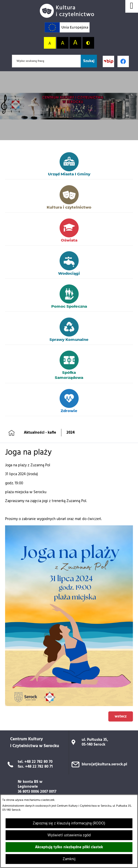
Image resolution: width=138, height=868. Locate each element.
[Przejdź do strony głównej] (69, 11)
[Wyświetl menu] (132, 6)
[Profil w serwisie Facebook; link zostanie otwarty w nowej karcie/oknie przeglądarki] (123, 61)
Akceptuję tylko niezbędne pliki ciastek (69, 847)
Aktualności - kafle (40, 433)
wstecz (121, 716)
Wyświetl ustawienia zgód (69, 835)
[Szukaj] (89, 61)
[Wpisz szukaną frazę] (46, 61)
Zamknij (69, 859)
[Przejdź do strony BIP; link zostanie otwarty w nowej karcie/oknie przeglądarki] (108, 61)
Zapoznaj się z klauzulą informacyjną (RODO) (69, 823)
